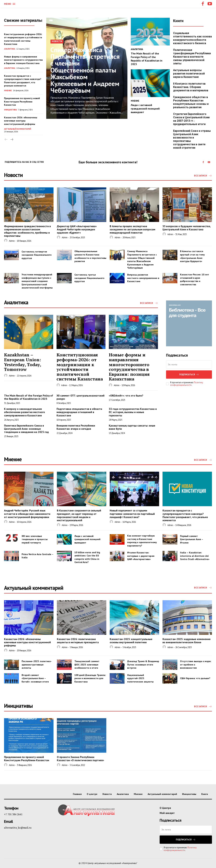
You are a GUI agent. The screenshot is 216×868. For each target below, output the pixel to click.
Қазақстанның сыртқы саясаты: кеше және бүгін (132, 427)
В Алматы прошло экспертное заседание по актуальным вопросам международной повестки (132, 229)
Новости (57, 42)
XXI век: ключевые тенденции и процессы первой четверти (35, 539)
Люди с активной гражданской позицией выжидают (145, 109)
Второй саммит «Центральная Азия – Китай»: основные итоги (36, 678)
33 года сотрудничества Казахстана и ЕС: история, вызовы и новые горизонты (133, 412)
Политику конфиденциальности (187, 384)
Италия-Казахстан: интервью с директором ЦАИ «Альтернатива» (141, 556)
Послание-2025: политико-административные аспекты (37, 665)
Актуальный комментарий (17, 129)
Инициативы (10, 110)
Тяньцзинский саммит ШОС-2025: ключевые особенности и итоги (87, 665)
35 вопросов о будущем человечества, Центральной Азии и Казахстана (187, 228)
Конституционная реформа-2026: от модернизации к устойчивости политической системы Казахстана (23, 39)
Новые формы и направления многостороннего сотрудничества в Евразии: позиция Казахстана (23, 60)
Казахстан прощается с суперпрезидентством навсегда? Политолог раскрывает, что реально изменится (23, 81)
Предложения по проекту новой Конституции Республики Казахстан (22, 102)
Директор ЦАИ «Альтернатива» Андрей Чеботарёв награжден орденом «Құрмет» (77, 229)
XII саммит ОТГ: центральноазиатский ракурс (80, 397)
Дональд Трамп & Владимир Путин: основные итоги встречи (143, 665)
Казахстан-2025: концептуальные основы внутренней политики (131, 641)
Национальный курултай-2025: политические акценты (140, 678)
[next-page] (12, 140)
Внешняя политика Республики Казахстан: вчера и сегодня (76, 427)
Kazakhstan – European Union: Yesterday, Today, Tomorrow (23, 362)
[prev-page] (6, 140)
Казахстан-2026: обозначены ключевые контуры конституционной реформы (21, 121)
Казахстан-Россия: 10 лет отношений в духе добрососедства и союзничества (195, 279)
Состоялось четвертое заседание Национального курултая (37, 255)
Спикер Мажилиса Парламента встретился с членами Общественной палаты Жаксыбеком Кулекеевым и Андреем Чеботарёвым (86, 70)
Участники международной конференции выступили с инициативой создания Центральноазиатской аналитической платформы (37, 281)
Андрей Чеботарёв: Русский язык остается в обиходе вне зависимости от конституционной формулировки (27, 514)
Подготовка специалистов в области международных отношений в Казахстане (79, 412)
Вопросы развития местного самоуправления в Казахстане (143, 278)
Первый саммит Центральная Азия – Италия (192, 539)
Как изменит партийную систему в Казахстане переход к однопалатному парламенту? (142, 541)
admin (12, 241)
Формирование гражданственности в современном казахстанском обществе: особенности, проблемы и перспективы (27, 231)
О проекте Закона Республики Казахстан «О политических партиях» (80, 759)
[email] (189, 364)
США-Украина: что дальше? (195, 678)
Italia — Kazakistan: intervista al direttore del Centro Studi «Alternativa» (195, 556)
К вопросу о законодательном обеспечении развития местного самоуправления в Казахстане (24, 412)
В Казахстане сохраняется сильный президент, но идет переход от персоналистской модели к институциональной (79, 515)
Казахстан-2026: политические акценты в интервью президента (78, 641)
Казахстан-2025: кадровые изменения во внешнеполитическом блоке (186, 641)
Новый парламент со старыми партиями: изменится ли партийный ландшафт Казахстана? (132, 514)
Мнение (8, 90)
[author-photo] (6, 241)
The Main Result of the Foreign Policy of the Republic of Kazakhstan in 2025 (147, 59)
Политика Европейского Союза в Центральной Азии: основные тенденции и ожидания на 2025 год (26, 429)
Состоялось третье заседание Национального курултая (89, 278)
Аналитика (10, 49)
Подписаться (189, 375)
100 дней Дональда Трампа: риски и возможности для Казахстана (90, 678)
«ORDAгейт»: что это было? (126, 395)
